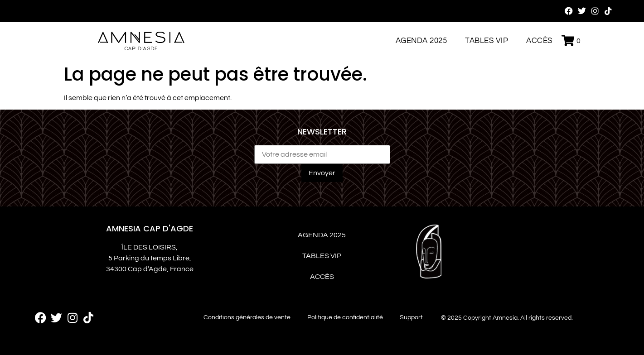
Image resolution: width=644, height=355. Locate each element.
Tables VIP (487, 41)
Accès (539, 41)
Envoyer (322, 173)
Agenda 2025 (421, 41)
